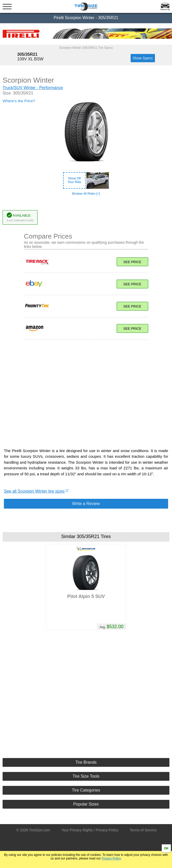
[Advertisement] (86, 391)
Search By (165, 9)
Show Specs (143, 58)
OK (166, 848)
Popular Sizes (86, 804)
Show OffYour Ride (74, 180)
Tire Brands (86, 762)
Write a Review (86, 504)
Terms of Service (143, 830)
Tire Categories (86, 790)
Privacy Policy (111, 858)
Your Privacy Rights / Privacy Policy (90, 830)
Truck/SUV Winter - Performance (33, 88)
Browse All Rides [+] (86, 194)
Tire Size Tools (86, 776)
